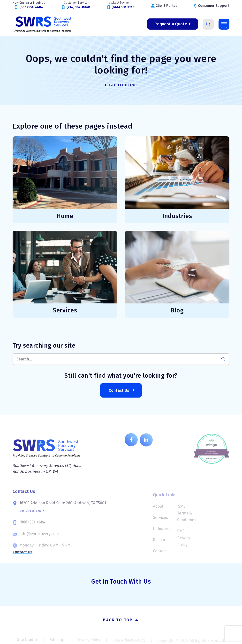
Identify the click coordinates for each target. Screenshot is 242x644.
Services (160, 520)
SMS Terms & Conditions (187, 515)
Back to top (121, 620)
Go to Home (121, 85)
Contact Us (119, 390)
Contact (160, 553)
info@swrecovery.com (39, 536)
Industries (162, 531)
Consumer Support (214, 6)
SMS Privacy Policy (184, 540)
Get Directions (32, 514)
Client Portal (166, 6)
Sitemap (57, 641)
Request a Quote (171, 24)
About (158, 509)
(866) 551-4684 (31, 7)
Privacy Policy (88, 642)
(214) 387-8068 (78, 7)
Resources (162, 542)
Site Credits (27, 641)
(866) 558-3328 (123, 7)
